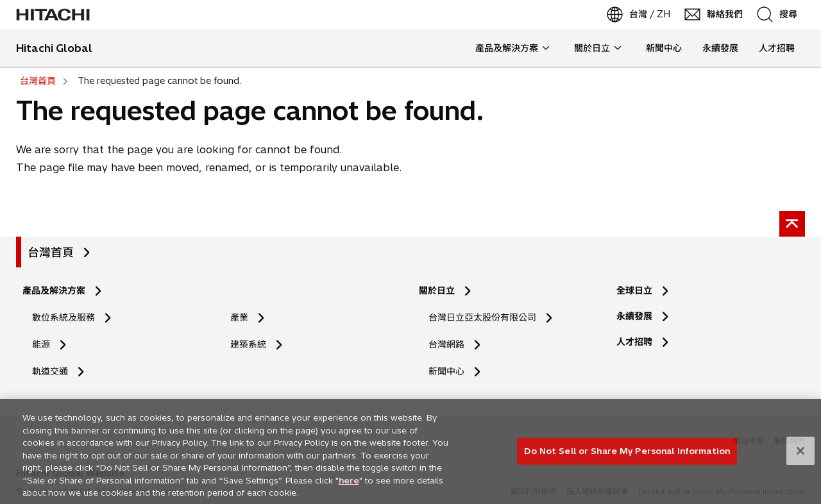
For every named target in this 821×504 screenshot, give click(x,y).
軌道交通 (50, 371)
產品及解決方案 (54, 290)
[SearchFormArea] (786, 14)
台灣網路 (446, 344)
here (349, 484)
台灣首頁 (51, 252)
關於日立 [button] (597, 48)
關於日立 (437, 290)
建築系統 (248, 344)
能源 (41, 344)
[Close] (800, 455)
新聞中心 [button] (664, 48)
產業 (239, 317)
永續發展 (634, 316)
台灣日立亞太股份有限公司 (482, 317)
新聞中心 (446, 371)
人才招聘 (639, 342)
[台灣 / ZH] (639, 14)
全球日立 (634, 290)
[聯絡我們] (714, 14)
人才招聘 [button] (772, 48)
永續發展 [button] (720, 48)
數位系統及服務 (63, 317)
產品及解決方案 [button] (512, 48)
